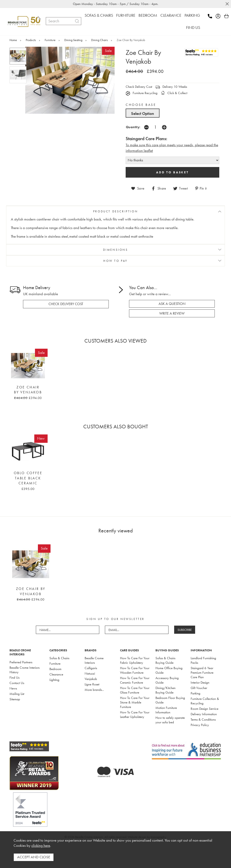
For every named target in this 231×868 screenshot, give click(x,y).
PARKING (192, 15)
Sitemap (15, 699)
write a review (172, 313)
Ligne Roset (92, 684)
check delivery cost (66, 304)
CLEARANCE (171, 15)
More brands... (94, 689)
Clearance (56, 674)
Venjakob (91, 679)
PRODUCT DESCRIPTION (115, 211)
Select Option (143, 113)
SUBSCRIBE (185, 629)
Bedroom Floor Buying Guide (170, 700)
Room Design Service (204, 708)
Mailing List (17, 694)
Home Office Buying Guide (169, 670)
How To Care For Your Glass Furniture (135, 690)
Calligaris (91, 668)
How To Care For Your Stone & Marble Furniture (135, 702)
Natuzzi (90, 673)
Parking (195, 693)
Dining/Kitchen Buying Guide (165, 690)
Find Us (14, 677)
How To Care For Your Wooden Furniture (135, 670)
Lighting (54, 680)
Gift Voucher (199, 688)
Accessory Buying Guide (167, 680)
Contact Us (17, 683)
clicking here (41, 846)
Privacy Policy (200, 725)
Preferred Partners (21, 662)
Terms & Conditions (203, 719)
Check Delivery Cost (139, 87)
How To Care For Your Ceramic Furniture (135, 680)
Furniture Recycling (142, 93)
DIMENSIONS (116, 249)
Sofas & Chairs (59, 658)
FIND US (193, 27)
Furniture (55, 663)
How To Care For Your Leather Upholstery (135, 714)
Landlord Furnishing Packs (203, 660)
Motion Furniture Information (166, 710)
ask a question (172, 304)
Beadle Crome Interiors (94, 660)
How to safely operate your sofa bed (170, 720)
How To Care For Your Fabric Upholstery (135, 660)
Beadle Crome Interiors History (24, 670)
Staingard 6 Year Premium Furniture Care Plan (202, 672)
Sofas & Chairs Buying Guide (165, 660)
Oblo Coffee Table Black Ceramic (28, 478)
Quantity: (133, 127)
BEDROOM (148, 15)
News (13, 688)
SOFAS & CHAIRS (99, 15)
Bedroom (55, 669)
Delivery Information (204, 714)
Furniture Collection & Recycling (205, 701)
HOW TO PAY (115, 261)
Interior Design (200, 682)
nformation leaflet (140, 151)
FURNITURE (126, 15)
